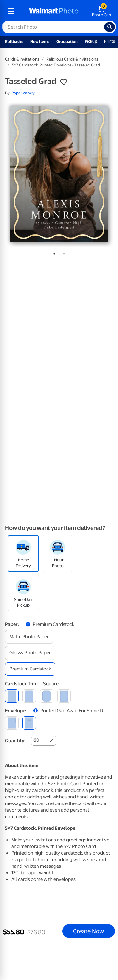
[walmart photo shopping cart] (102, 11)
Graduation (67, 42)
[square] (12, 696)
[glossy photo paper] (30, 653)
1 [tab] (53, 252)
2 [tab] (63, 252)
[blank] (12, 723)
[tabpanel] (59, 174)
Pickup (91, 41)
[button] (64, 82)
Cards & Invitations (22, 59)
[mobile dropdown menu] (11, 11)
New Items (40, 42)
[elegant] (46, 696)
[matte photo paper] (29, 637)
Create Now (88, 931)
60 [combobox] (36, 740)
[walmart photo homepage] (54, 11)
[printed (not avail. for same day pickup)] (29, 723)
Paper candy (23, 93)
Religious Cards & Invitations (72, 59)
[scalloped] (64, 696)
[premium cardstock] (30, 669)
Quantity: (15, 741)
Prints (110, 41)
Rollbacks (14, 42)
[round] (29, 696)
